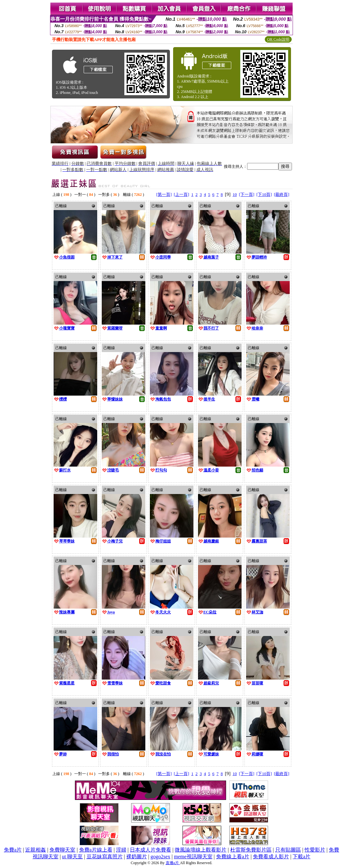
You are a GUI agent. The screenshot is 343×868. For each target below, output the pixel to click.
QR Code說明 (278, 39)
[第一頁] (164, 194)
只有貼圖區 (288, 850)
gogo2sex (160, 857)
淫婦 (121, 850)
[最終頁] (282, 194)
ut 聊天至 (72, 857)
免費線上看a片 (233, 857)
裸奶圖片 (137, 857)
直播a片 (173, 863)
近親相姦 (36, 850)
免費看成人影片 (271, 857)
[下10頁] (264, 194)
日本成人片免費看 (151, 850)
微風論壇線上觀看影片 (201, 850)
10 (235, 194)
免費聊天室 (62, 850)
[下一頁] (247, 194)
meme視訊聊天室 (193, 857)
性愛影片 (315, 850)
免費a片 (13, 850)
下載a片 (301, 857)
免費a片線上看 (96, 850)
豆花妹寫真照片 (105, 857)
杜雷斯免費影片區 (251, 850)
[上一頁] (182, 194)
